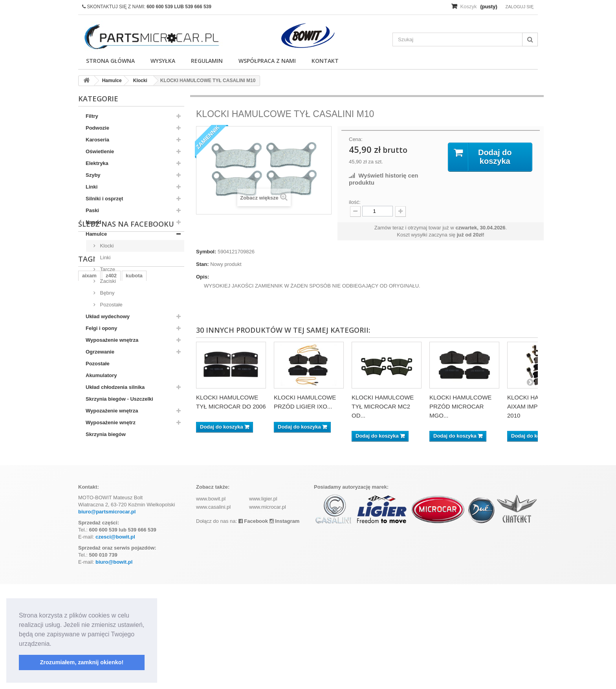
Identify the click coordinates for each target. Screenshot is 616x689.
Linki (92, 187)
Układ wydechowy (108, 316)
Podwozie (97, 128)
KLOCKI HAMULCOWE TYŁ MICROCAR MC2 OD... (383, 406)
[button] (54, 644)
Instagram (285, 626)
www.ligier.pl (263, 604)
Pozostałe (111, 305)
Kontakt (325, 61)
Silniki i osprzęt (104, 199)
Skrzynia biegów (106, 434)
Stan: (203, 264)
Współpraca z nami (267, 61)
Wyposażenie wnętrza (112, 340)
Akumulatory (101, 375)
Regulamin (207, 61)
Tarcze (107, 269)
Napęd (93, 222)
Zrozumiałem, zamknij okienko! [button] (82, 662)
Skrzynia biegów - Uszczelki (119, 399)
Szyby (93, 175)
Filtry (92, 116)
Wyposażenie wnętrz (111, 422)
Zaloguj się (519, 7)
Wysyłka (163, 61)
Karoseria (97, 140)
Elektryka (97, 163)
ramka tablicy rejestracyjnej (116, 520)
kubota (134, 508)
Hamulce (96, 234)
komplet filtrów (100, 532)
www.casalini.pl (213, 612)
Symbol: (206, 252)
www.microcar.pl (268, 612)
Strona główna (110, 61)
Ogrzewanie (100, 352)
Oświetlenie (100, 151)
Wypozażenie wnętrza (112, 411)
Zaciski (107, 281)
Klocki (106, 246)
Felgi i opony (101, 328)
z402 (111, 508)
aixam (89, 508)
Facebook (253, 626)
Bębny (106, 293)
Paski (92, 210)
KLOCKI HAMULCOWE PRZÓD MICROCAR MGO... (460, 406)
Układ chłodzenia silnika (115, 387)
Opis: (203, 277)
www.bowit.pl (211, 604)
